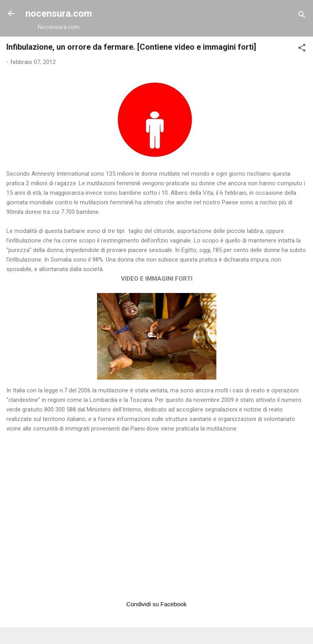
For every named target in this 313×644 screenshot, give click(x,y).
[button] (302, 49)
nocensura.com (59, 14)
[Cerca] (302, 16)
